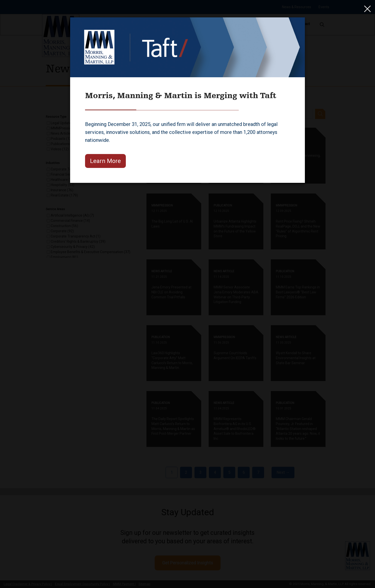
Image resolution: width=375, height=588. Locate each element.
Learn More (105, 161)
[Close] (366, 9)
